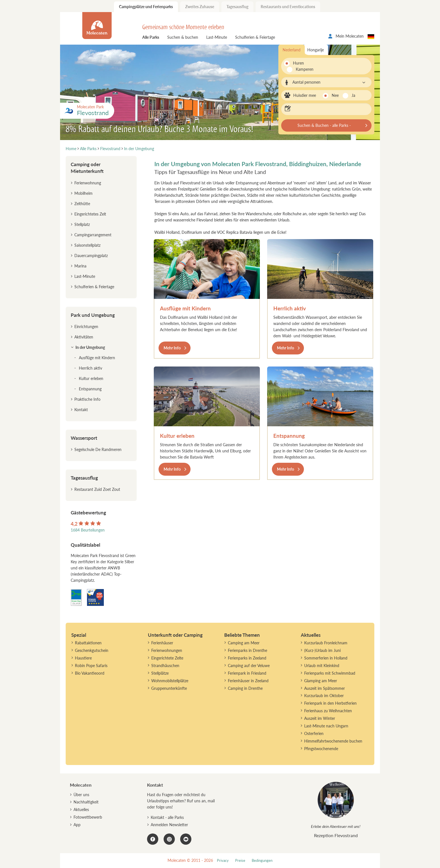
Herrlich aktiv (290, 308)
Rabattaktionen (88, 643)
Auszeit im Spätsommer (325, 688)
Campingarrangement (93, 235)
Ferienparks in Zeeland (247, 658)
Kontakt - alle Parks (167, 817)
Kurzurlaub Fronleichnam (326, 643)
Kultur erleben (177, 436)
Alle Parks (151, 37)
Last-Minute (217, 37)
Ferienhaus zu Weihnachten (328, 711)
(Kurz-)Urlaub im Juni (322, 650)
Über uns (81, 795)
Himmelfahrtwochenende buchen (333, 741)
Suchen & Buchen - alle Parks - (324, 125)
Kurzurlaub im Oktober (324, 696)
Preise (240, 861)
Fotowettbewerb (88, 817)
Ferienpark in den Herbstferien (330, 703)
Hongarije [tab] (316, 50)
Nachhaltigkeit (86, 802)
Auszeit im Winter (320, 718)
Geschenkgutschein (92, 650)
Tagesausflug (237, 7)
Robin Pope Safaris (91, 666)
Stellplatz (82, 224)
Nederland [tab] (292, 50)
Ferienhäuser (162, 643)
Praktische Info (87, 399)
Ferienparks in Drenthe (247, 650)
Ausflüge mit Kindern (185, 308)
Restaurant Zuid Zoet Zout (97, 489)
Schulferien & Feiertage (255, 37)
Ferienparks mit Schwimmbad (330, 673)
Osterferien (314, 733)
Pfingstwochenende (321, 749)
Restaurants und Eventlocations (288, 7)
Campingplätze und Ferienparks (146, 7)
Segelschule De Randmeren (98, 449)
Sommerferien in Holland (326, 658)
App (77, 825)
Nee (335, 95)
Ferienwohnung (88, 183)
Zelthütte (82, 204)
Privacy (223, 861)
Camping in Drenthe (245, 688)
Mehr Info (172, 348)
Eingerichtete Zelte (167, 658)
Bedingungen (262, 861)
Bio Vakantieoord (90, 673)
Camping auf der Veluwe (249, 666)
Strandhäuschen (165, 666)
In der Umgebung (90, 347)
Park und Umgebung (93, 315)
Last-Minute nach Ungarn (326, 726)
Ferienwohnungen (167, 650)
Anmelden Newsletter (169, 825)
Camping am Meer (244, 643)
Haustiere (83, 658)
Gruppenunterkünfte (169, 688)
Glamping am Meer (321, 681)
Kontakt (81, 410)
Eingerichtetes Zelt (90, 214)
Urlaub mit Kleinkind (322, 666)
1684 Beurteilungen (88, 530)
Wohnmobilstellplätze (170, 681)
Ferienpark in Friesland (247, 673)
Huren (298, 63)
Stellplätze (160, 673)
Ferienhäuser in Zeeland (248, 681)
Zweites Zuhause (200, 7)
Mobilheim (83, 193)
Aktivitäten (84, 337)
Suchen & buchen (183, 37)
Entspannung (289, 436)
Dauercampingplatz (91, 256)
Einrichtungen (86, 327)
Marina (80, 266)
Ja (353, 95)
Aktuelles (81, 809)
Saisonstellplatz (87, 245)
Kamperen (301, 69)
